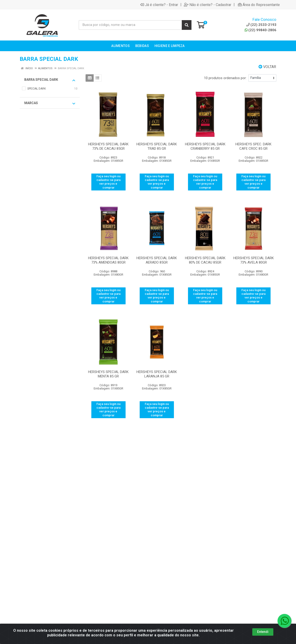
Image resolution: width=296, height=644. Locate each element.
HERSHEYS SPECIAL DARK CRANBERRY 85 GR (205, 146)
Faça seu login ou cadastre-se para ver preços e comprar (108, 182)
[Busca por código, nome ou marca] (130, 25)
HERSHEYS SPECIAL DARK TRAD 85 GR (157, 146)
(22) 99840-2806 (261, 30)
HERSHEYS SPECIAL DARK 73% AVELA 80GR (254, 260)
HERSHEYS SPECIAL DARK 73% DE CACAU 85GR (108, 146)
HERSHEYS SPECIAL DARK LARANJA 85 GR (157, 374)
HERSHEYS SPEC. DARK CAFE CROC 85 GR (253, 146)
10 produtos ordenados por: (225, 78)
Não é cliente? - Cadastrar (208, 5)
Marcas (50, 103)
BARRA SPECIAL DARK (50, 80)
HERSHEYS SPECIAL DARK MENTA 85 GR (108, 374)
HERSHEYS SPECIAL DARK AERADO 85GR (157, 260)
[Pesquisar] (187, 25)
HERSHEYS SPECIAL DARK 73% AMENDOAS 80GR (108, 260)
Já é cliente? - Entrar (159, 5)
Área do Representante (259, 5)
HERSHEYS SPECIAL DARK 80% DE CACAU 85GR (205, 260)
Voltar (267, 67)
